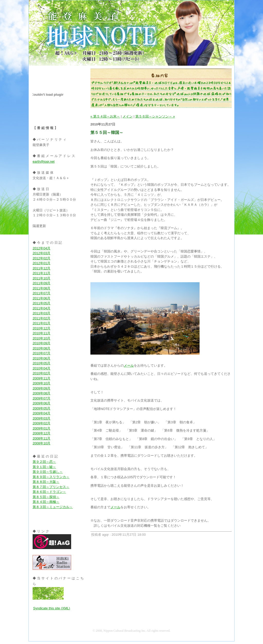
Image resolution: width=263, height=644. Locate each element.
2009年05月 (41, 408)
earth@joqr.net (44, 162)
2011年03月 (41, 313)
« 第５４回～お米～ (105, 116)
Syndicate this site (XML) (52, 608)
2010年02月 (41, 373)
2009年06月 (41, 403)
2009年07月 (41, 398)
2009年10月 (41, 383)
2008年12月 (41, 433)
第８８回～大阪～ (46, 482)
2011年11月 (41, 273)
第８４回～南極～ (46, 502)
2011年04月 (41, 308)
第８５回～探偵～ (46, 497)
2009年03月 (41, 418)
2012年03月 (41, 253)
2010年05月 (41, 363)
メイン (128, 116)
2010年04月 (41, 368)
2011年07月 (41, 293)
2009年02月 (41, 423)
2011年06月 (41, 298)
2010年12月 (41, 328)
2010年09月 (41, 343)
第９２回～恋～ (44, 462)
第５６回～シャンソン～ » (155, 116)
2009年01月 (41, 428)
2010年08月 (41, 348)
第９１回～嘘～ (44, 467)
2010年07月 (41, 353)
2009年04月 (41, 413)
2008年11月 (41, 438)
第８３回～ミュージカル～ (53, 507)
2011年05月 (41, 303)
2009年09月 (41, 388)
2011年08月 (41, 288)
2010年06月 (41, 358)
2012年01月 (41, 263)
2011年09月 (41, 283)
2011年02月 (41, 318)
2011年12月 (41, 268)
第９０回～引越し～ (48, 472)
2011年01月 (41, 323)
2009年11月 (41, 378)
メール (129, 365)
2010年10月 (41, 338)
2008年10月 (41, 443)
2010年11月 (41, 333)
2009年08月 (41, 393)
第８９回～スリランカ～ (51, 477)
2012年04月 (41, 248)
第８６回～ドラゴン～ (49, 492)
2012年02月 (41, 258)
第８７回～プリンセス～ (51, 487)
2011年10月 (41, 278)
